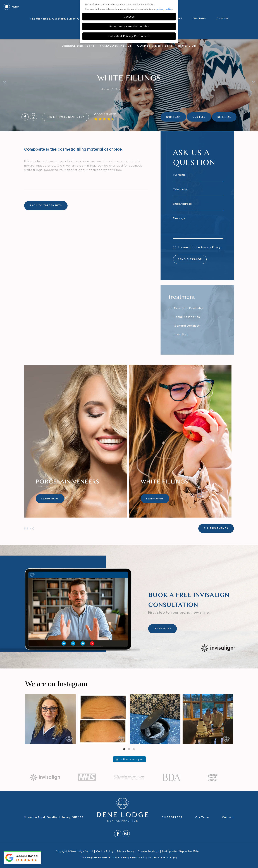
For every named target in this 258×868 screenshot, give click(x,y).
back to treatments (46, 206)
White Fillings (147, 89)
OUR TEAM (173, 117)
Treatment (124, 89)
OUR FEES (199, 117)
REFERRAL (224, 117)
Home (105, 89)
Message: (180, 218)
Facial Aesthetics (116, 46)
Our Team (200, 19)
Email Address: (183, 204)
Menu (11, 7)
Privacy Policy (211, 247)
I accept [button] (129, 17)
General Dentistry (78, 46)
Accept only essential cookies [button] (129, 26)
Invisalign (187, 46)
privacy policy (164, 9)
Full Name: (180, 175)
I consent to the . (200, 247)
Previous (4, 83)
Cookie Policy (105, 851)
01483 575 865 (172, 817)
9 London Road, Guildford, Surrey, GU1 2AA (59, 19)
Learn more (50, 499)
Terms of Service (162, 858)
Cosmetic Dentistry (155, 46)
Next (254, 83)
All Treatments (216, 528)
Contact (223, 19)
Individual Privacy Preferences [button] (129, 36)
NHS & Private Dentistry (65, 117)
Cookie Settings (148, 851)
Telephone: (181, 189)
